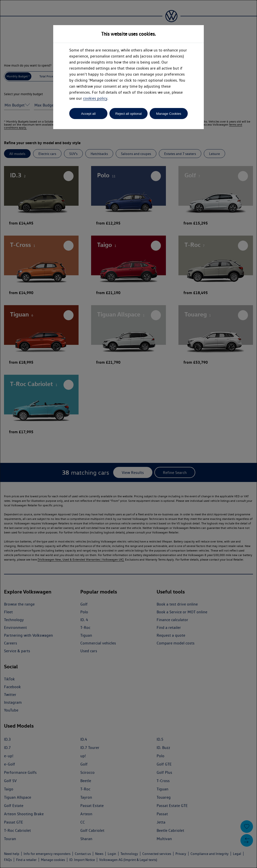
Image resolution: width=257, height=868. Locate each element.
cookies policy (95, 98)
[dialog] (128, 434)
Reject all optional (128, 114)
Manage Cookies (169, 114)
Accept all (88, 114)
